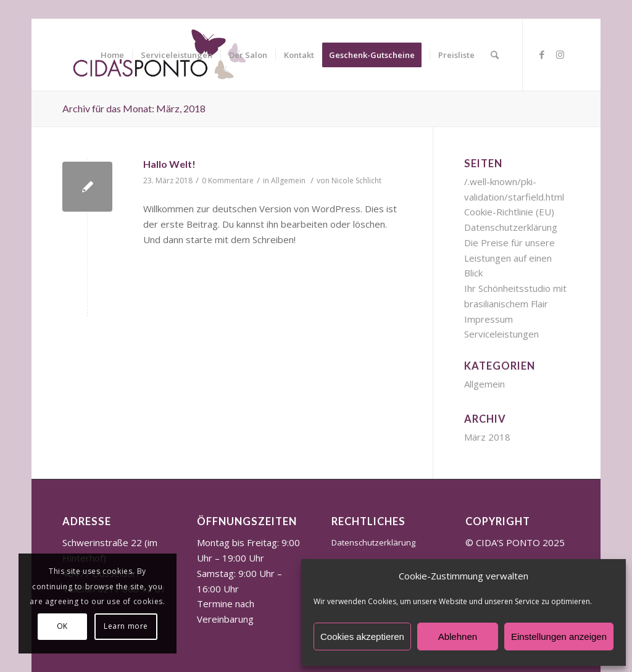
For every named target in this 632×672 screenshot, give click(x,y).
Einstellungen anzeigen (559, 637)
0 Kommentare (228, 180)
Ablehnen (458, 637)
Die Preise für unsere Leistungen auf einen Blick (509, 258)
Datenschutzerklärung (511, 227)
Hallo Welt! (169, 164)
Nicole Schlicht (356, 180)
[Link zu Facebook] (542, 54)
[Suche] (495, 55)
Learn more (126, 626)
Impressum (489, 319)
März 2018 (487, 437)
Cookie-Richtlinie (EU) (509, 212)
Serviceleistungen (501, 334)
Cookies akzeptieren (362, 637)
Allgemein (288, 180)
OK (62, 626)
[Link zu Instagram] (560, 54)
